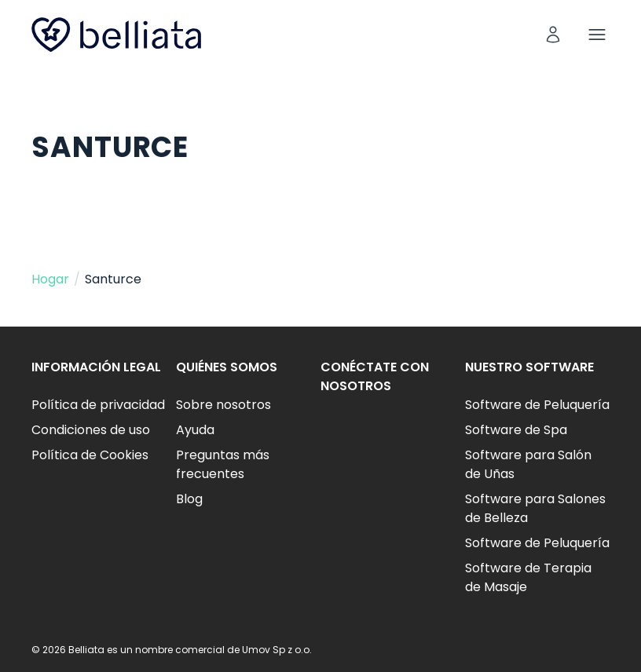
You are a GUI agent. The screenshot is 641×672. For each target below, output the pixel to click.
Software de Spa (516, 430)
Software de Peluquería (537, 405)
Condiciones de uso (91, 430)
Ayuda (195, 430)
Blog (189, 499)
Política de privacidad (98, 405)
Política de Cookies (90, 455)
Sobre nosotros (223, 405)
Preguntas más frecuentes (223, 464)
